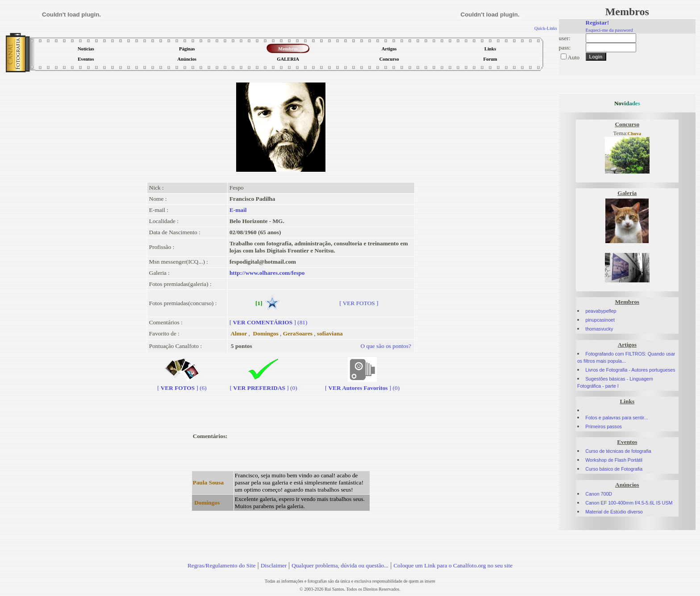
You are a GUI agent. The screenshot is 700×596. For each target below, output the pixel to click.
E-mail (238, 210)
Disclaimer (274, 565)
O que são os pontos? (386, 346)
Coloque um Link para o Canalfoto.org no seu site (453, 565)
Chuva (634, 134)
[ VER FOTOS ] (359, 303)
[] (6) (182, 384)
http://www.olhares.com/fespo (267, 273)
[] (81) (269, 322)
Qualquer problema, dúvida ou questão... (340, 565)
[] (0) (264, 384)
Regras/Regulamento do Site (222, 565)
